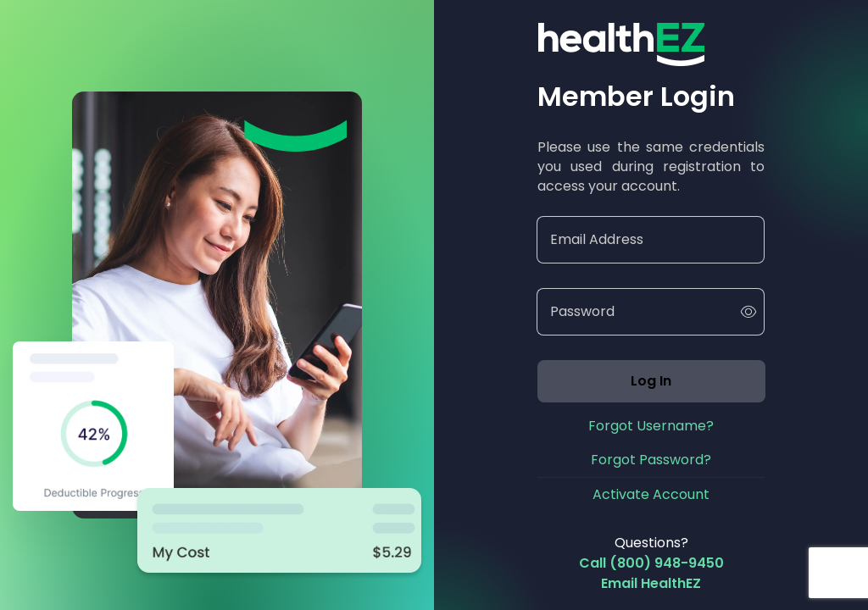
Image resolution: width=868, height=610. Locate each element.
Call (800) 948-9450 (651, 563)
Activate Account (651, 494)
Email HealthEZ (651, 583)
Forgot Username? (651, 426)
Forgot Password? (651, 460)
